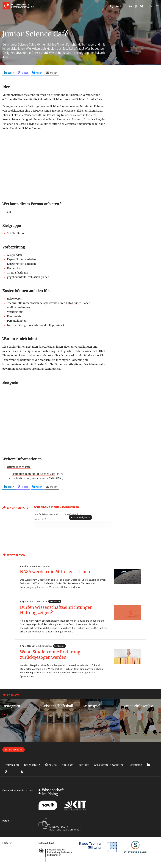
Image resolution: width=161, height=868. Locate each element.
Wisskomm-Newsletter (108, 765)
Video (78, 303)
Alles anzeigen (79, 517)
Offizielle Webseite (19, 467)
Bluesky (14, 772)
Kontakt (83, 765)
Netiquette (135, 765)
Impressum (12, 765)
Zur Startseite (12, 749)
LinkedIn (148, 765)
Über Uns (51, 765)
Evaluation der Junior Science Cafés (34, 478)
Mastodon (6, 772)
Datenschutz (32, 765)
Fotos (69, 303)
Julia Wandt (41, 601)
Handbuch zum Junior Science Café (33, 474)
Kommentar (41, 519)
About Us (67, 765)
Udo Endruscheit (44, 646)
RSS (22, 772)
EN (151, 6)
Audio (11, 307)
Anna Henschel (43, 566)
